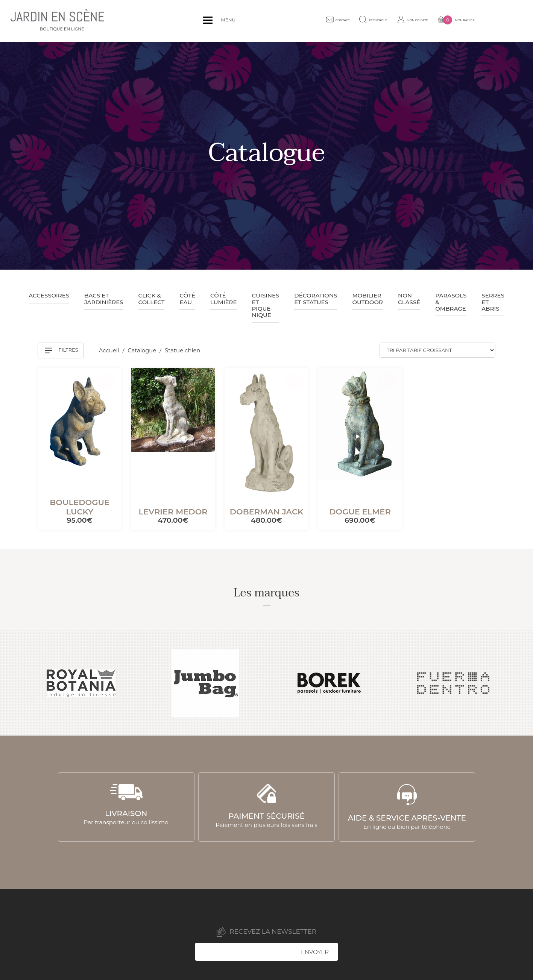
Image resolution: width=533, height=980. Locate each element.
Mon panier (498, 21)
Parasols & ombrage (451, 302)
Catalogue (143, 351)
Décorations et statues (316, 299)
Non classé (409, 299)
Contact (359, 21)
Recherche (401, 21)
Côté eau (187, 299)
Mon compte (448, 21)
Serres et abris (493, 302)
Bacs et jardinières (104, 299)
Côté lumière (224, 299)
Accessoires (49, 295)
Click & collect (152, 299)
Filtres (61, 350)
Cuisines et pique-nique (266, 305)
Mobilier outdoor (367, 299)
